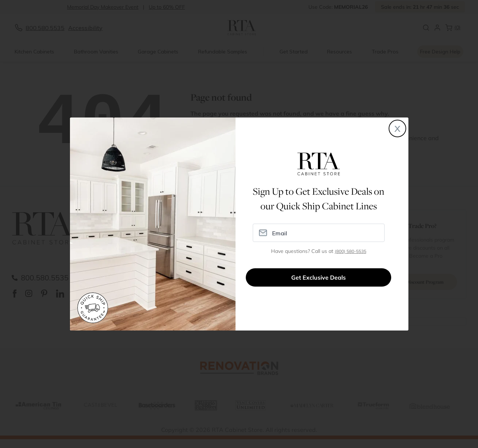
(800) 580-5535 (351, 251)
